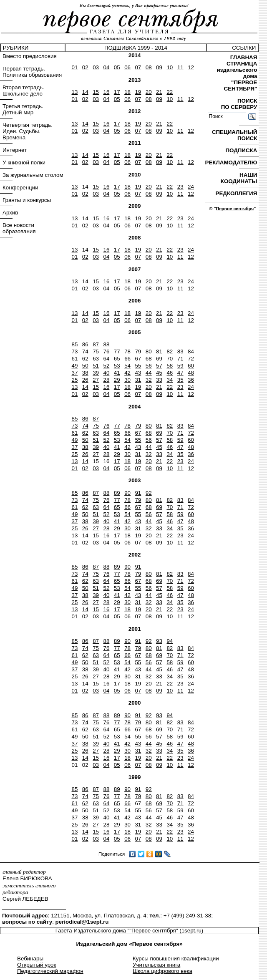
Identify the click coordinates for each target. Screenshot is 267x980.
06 (127, 67)
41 (117, 373)
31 (138, 380)
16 (106, 92)
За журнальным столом (33, 175)
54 (127, 366)
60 (191, 366)
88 (106, 344)
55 (138, 366)
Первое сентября (235, 209)
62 (85, 359)
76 (106, 351)
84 (191, 351)
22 (170, 92)
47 (180, 373)
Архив (10, 213)
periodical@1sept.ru (82, 922)
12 (191, 67)
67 (138, 359)
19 (138, 92)
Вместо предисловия (30, 56)
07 (138, 67)
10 (170, 67)
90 (127, 493)
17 (117, 92)
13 (74, 92)
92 (149, 493)
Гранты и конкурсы (27, 200)
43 (138, 373)
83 (180, 351)
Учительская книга (156, 965)
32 (149, 380)
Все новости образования (19, 228)
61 (74, 359)
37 (74, 373)
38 (85, 373)
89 (117, 493)
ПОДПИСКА (242, 150)
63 (96, 359)
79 (138, 351)
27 (96, 380)
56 (149, 366)
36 (191, 380)
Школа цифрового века (162, 971)
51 (96, 366)
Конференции (20, 188)
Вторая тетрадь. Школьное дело (23, 91)
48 (191, 373)
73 (74, 351)
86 (85, 344)
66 (127, 359)
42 (127, 373)
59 (180, 366)
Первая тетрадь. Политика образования (32, 72)
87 (96, 344)
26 (85, 380)
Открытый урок (37, 965)
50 (85, 366)
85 (74, 344)
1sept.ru (191, 931)
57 (159, 366)
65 (117, 359)
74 (85, 351)
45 (159, 373)
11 (180, 67)
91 (138, 493)
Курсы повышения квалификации (176, 959)
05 (117, 67)
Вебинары (30, 959)
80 (149, 351)
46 (170, 373)
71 (180, 359)
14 (85, 92)
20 (149, 92)
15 (96, 92)
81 (159, 351)
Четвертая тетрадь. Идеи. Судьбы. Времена (28, 131)
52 (106, 366)
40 (106, 373)
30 (127, 380)
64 (106, 359)
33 (159, 380)
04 (106, 67)
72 (191, 359)
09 (159, 67)
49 (74, 366)
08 (149, 67)
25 (74, 380)
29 (117, 380)
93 (159, 641)
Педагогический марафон (50, 971)
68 (149, 359)
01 (74, 67)
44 (149, 373)
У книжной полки (24, 162)
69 (159, 359)
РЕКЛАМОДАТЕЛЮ (232, 162)
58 (170, 366)
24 (191, 187)
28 (106, 380)
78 (127, 351)
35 (180, 380)
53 (117, 366)
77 (117, 351)
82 (170, 351)
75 (96, 351)
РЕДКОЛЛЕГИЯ (237, 193)
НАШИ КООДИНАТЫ (240, 178)
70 (170, 359)
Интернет (15, 150)
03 (96, 67)
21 (159, 92)
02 (85, 67)
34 (170, 380)
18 (127, 92)
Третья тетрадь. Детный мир (23, 109)
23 (180, 187)
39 (96, 373)
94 (170, 641)
